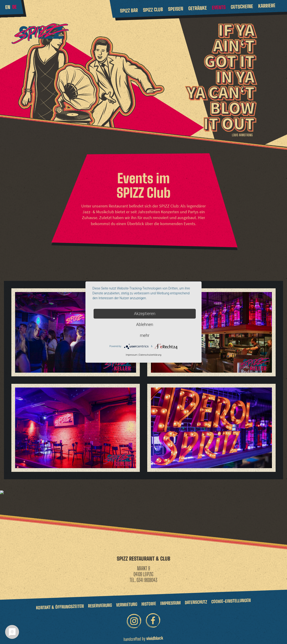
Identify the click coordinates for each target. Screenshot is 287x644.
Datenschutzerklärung (150, 355)
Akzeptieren (145, 314)
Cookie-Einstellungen (231, 597)
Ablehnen (145, 324)
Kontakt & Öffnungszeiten (60, 603)
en (8, 7)
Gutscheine (242, 6)
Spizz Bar (129, 11)
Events (219, 7)
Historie (149, 600)
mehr (145, 335)
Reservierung (100, 602)
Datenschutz (196, 599)
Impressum (170, 600)
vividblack (155, 635)
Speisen (176, 9)
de (14, 7)
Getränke (197, 8)
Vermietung (127, 601)
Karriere (267, 6)
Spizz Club (153, 10)
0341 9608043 (147, 576)
